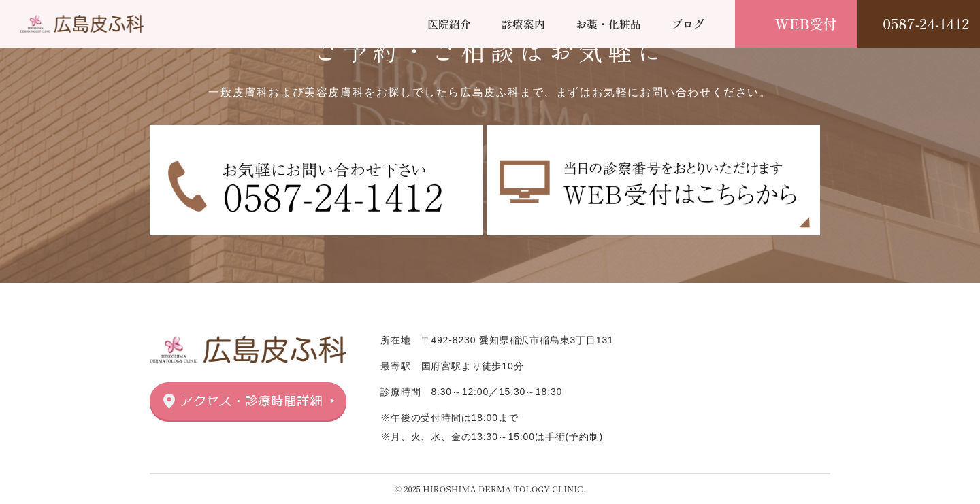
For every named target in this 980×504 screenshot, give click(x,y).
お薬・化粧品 (608, 24)
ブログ (688, 24)
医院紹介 (449, 24)
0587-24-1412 (926, 23)
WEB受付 (806, 23)
